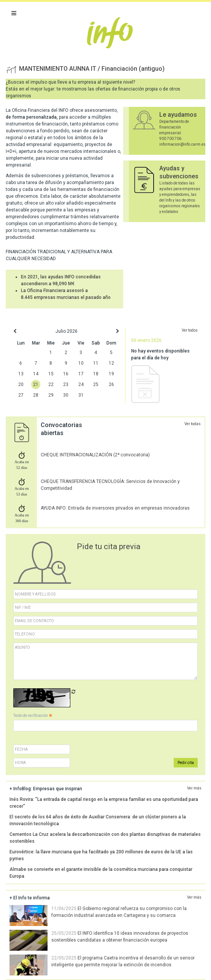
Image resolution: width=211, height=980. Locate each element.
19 (111, 374)
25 (96, 384)
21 (36, 384)
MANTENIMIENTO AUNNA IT (58, 69)
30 (66, 395)
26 (111, 384)
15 (51, 374)
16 (66, 374)
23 (66, 384)
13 (21, 374)
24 (81, 384)
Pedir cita (186, 763)
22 (51, 384)
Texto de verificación (33, 716)
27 (21, 395)
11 (96, 363)
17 (81, 374)
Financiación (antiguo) (133, 69)
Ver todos (190, 330)
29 (51, 395)
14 (36, 374)
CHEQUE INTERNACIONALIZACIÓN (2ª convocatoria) (95, 455)
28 (36, 395)
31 (81, 395)
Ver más (194, 788)
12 (111, 363)
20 (21, 384)
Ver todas (193, 424)
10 (81, 363)
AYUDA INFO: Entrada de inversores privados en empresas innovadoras (115, 508)
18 (96, 374)
